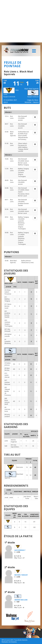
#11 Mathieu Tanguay (7, 299)
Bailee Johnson (26, 261)
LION (6, 441)
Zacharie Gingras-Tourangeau (22, 174)
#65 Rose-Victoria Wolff (7, 401)
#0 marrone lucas (7, 409)
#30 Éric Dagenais (14, 441)
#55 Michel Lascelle (8, 335)
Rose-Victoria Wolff (23, 135)
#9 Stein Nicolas (7, 369)
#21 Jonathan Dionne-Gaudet (7, 314)
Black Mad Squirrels (13, 262)
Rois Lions (12, 117)
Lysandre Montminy (21, 222)
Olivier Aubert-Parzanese (23, 144)
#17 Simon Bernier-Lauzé (8, 306)
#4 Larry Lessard (7, 415)
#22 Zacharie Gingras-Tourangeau (8, 323)
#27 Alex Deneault (7, 330)
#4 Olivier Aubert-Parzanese (8, 292)
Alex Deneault (22, 116)
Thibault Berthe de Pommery (23, 138)
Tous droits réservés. (21, 640)
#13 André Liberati (7, 375)
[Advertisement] (21, 21)
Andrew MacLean (23, 132)
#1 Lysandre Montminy (8, 341)
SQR (6, 446)
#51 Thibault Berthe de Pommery (8, 391)
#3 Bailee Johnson (8, 364)
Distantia (14, 642)
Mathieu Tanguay (23, 148)
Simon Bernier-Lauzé (23, 162)
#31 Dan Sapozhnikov (15, 446)
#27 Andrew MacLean (7, 382)
